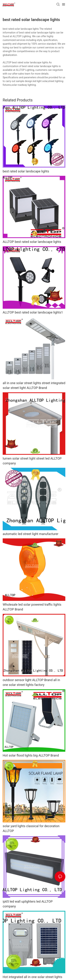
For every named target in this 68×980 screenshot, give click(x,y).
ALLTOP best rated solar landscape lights (32, 242)
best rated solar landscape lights (26, 171)
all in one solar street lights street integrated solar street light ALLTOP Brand (34, 385)
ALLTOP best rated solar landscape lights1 (33, 312)
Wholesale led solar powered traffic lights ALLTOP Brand (32, 607)
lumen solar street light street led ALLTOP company (32, 461)
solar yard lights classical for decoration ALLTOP (31, 828)
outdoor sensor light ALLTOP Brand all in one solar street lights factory (31, 682)
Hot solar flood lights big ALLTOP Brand (31, 755)
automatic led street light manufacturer (31, 534)
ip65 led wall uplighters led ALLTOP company (28, 904)
